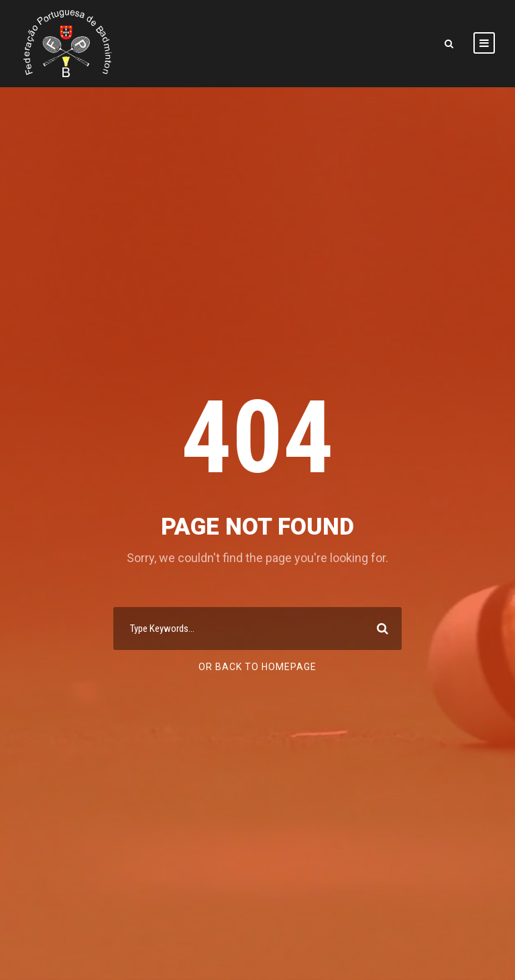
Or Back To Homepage (257, 667)
